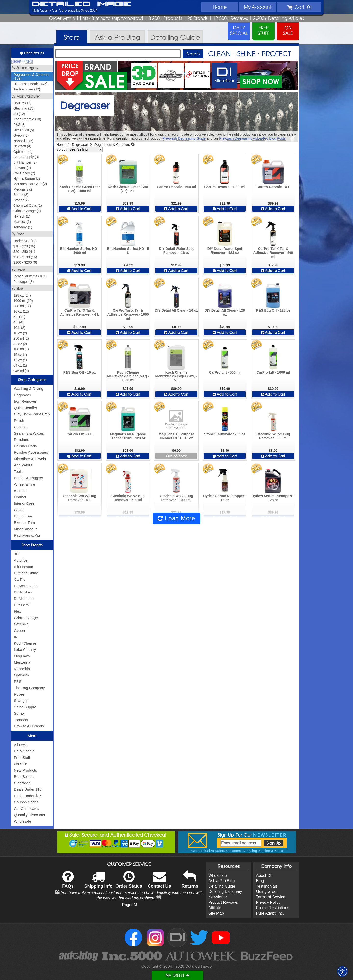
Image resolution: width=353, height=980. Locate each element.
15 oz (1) (20, 355)
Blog (260, 881)
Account (258, 7)
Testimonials (267, 886)
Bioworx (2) (22, 168)
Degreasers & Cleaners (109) (31, 77)
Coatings (21, 427)
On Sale (21, 764)
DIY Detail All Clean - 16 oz (176, 310)
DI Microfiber (24, 599)
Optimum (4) (23, 152)
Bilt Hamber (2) (25, 162)
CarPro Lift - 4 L (80, 434)
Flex (17, 611)
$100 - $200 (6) (25, 262)
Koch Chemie (25, 643)
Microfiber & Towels (30, 459)
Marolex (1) (22, 222)
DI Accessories (26, 586)
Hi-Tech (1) (22, 216)
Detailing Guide (222, 886)
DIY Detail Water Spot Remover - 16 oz (176, 251)
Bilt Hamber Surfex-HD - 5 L (128, 251)
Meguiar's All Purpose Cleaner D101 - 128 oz (128, 436)
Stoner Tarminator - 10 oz (225, 434)
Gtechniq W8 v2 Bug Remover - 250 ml (273, 436)
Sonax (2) (21, 195)
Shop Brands (32, 545)
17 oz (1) (20, 360)
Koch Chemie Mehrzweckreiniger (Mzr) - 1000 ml (128, 376)
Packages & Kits (27, 535)
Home (220, 7)
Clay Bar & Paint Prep (32, 414)
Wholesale (23, 821)
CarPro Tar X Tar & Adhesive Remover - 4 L (80, 312)
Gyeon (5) (21, 135)
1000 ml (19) (23, 301)
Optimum (21, 675)
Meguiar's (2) (23, 189)
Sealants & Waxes (29, 433)
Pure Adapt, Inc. (270, 913)
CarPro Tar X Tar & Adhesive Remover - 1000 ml (128, 314)
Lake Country (25, 650)
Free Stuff (22, 757)
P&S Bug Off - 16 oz (80, 372)
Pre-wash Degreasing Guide (184, 138)
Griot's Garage (26, 618)
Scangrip (21, 701)
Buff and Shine (26, 573)
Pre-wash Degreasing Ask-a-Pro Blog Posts (252, 138)
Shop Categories (32, 380)
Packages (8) (24, 282)
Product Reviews (223, 902)
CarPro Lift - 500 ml (225, 372)
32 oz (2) (20, 344)
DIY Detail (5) (24, 130)
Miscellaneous (26, 529)
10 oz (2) (20, 333)
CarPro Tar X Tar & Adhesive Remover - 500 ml (273, 253)
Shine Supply (25, 707)
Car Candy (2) (24, 173)
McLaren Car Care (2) (30, 184)
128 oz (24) (22, 295)
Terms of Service (271, 897)
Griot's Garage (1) (27, 211)
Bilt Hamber (24, 567)
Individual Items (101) (30, 276)
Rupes (19, 694)
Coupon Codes (26, 802)
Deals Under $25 (28, 796)
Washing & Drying (29, 389)
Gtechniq (21, 624)
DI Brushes (23, 592)
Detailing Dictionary (225, 892)
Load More (176, 518)
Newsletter (218, 897)
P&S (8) (19, 125)
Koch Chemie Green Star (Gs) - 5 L (128, 189)
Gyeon (19, 630)
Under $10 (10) (25, 241)
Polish (19, 420)
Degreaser (23, 395)
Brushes (21, 491)
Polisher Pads (25, 446)
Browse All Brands (29, 726)
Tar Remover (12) (27, 89)
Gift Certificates (27, 808)
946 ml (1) (21, 371)
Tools (18, 471)
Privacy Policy (268, 902)
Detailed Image (82, 4)
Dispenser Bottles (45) (31, 84)
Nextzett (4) (22, 146)
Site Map (216, 913)
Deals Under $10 (28, 789)
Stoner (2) (21, 200)
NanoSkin (22, 669)
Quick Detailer (25, 408)
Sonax (19, 713)
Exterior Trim (24, 522)
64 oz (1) (20, 365)
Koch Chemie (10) (27, 119)
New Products (25, 770)
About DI (264, 875)
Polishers (22, 440)
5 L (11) (19, 317)
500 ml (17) (22, 306)
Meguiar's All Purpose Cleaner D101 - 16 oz (176, 436)
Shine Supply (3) (26, 157)
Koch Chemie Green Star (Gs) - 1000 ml (80, 189)
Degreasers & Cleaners (112, 145)
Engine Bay (23, 516)
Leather (20, 497)
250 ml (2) (21, 338)
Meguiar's (22, 656)
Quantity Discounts (29, 815)
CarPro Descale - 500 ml (176, 187)
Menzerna (22, 662)
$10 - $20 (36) (24, 246)
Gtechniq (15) (24, 108)
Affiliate (215, 908)
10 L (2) (19, 328)
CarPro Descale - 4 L (273, 187)
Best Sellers (24, 777)
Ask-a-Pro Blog (222, 881)
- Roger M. (129, 905)
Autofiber (21, 560)
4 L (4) (18, 322)
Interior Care (24, 503)
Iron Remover (25, 401)
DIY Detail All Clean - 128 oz (225, 312)
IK (16, 637)
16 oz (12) (21, 311)
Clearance (22, 783)
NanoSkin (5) (24, 141)
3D (16, 554)
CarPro (20, 579)
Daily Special (25, 751)
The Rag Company (29, 688)
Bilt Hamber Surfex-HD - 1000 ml (80, 251)
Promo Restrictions (272, 908)
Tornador (21, 720)
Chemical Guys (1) (28, 206)
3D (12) (19, 114)
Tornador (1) (23, 227)
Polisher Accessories (31, 452)
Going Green (267, 892)
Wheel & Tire (25, 484)
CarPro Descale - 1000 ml (225, 187)
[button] (342, 971)
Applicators (23, 465)
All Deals (21, 745)
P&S (18, 681)
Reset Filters (22, 61)
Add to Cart (79, 209)
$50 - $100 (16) (25, 257)
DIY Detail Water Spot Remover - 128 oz (225, 251)
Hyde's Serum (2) (27, 179)
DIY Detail (22, 605)
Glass (19, 510)
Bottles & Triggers (28, 478)
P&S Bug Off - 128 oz (273, 310)
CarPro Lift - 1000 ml (273, 372)
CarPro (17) (22, 103)
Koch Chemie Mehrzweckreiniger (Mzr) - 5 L (176, 376)
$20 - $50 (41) (24, 252)
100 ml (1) (21, 349)
